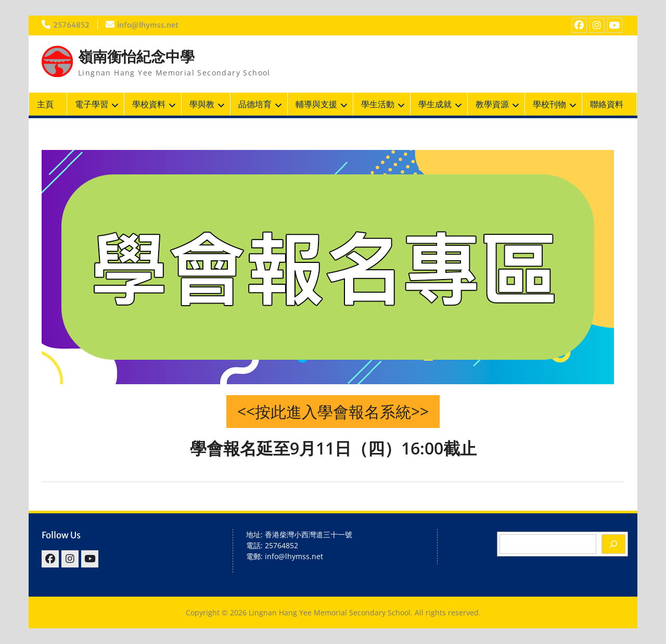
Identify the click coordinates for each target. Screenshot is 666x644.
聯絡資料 (607, 104)
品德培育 (255, 104)
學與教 (202, 104)
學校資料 (149, 104)
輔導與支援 (316, 104)
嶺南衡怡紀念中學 (136, 57)
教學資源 (492, 104)
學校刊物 (549, 104)
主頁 (45, 104)
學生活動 (378, 104)
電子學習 (92, 104)
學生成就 (435, 104)
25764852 (71, 25)
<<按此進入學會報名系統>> (333, 412)
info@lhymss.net (148, 25)
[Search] (613, 544)
